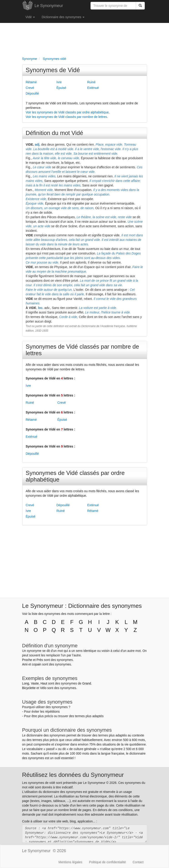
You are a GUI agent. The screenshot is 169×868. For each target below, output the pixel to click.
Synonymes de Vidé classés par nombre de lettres (82, 350)
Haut (44, 683)
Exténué (93, 88)
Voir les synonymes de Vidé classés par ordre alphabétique (67, 112)
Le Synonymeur (49, 6)
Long (26, 683)
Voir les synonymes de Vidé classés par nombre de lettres (66, 117)
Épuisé (61, 88)
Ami (25, 664)
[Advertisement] (85, 39)
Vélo (43, 688)
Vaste (35, 683)
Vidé (30, 17)
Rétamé (31, 82)
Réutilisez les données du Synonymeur (73, 775)
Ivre (59, 82)
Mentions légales (70, 862)
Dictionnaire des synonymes (63, 17)
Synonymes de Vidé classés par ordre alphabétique (75, 476)
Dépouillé (32, 93)
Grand (87, 683)
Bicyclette (29, 688)
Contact (138, 862)
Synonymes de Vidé (53, 70)
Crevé (30, 88)
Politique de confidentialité (108, 862)
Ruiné (92, 82)
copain (37, 664)
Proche (27, 660)
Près (40, 660)
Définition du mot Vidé (55, 133)
